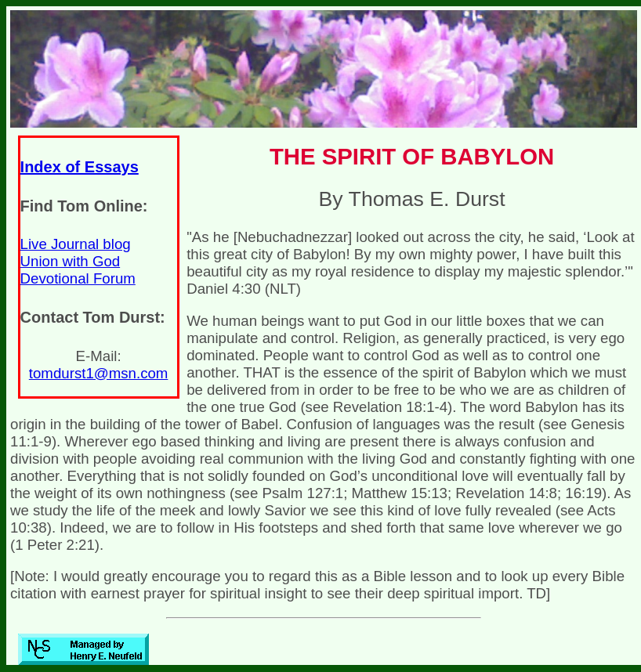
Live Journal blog (76, 244)
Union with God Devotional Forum (78, 270)
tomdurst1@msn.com (99, 373)
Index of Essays (80, 167)
